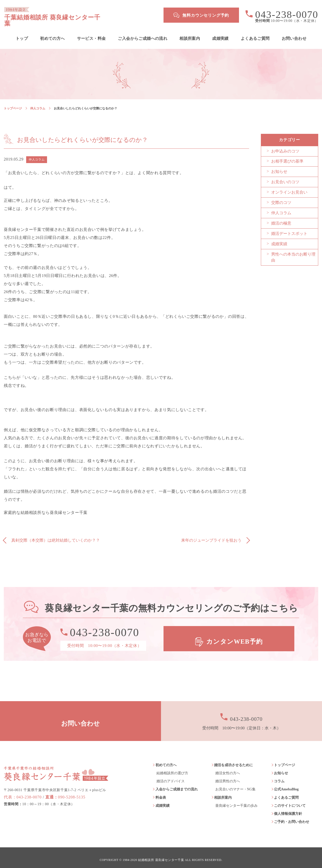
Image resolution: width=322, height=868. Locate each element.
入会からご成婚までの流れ (177, 785)
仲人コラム (38, 104)
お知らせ (279, 167)
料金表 (161, 793)
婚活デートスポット (289, 229)
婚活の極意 (281, 219)
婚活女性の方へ (228, 769)
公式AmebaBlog (286, 785)
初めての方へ (52, 34)
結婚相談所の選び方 (172, 769)
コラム (279, 777)
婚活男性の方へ (228, 777)
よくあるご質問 (255, 34)
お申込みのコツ (285, 147)
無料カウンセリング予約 (206, 15)
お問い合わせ (294, 34)
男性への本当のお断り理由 (293, 253)
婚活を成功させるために (233, 760)
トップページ (13, 104)
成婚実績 (220, 34)
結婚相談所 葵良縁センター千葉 (161, 856)
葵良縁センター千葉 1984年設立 (56, 764)
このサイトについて (290, 801)
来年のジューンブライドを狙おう (211, 536)
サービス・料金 (91, 34)
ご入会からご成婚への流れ (143, 34)
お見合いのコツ (285, 177)
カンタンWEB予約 (235, 634)
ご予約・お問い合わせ (292, 817)
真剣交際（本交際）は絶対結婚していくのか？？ (56, 536)
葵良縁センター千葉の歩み (236, 801)
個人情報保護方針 (288, 809)
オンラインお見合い (289, 188)
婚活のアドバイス (171, 777)
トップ (22, 34)
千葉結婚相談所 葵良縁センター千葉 (77, 15)
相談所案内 (190, 34)
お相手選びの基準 (287, 157)
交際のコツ (281, 198)
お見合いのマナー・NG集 (235, 785)
